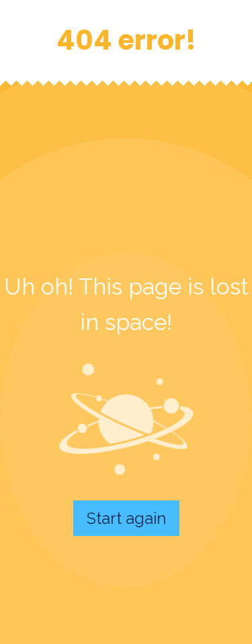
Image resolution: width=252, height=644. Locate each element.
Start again (126, 518)
